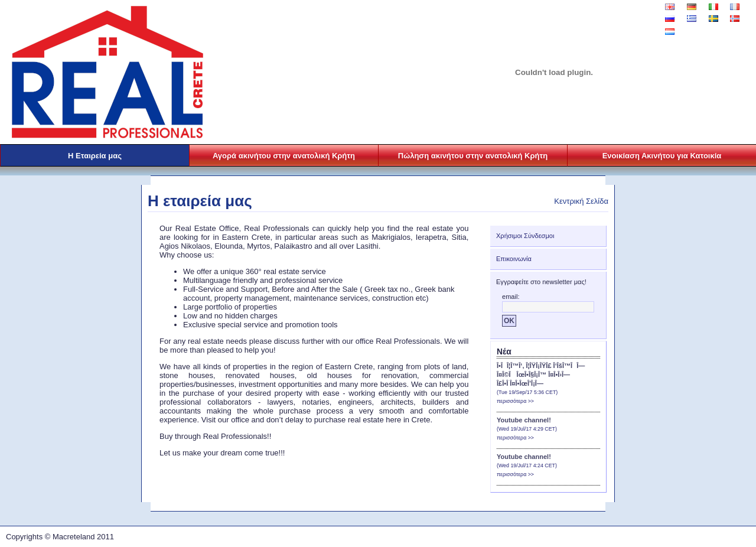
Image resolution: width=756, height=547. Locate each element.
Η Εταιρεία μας (95, 156)
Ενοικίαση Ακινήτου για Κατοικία (662, 156)
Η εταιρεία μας (200, 201)
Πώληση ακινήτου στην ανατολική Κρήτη (473, 156)
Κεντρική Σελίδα (581, 201)
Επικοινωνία (514, 259)
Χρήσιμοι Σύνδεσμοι (525, 236)
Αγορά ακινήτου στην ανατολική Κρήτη (284, 156)
